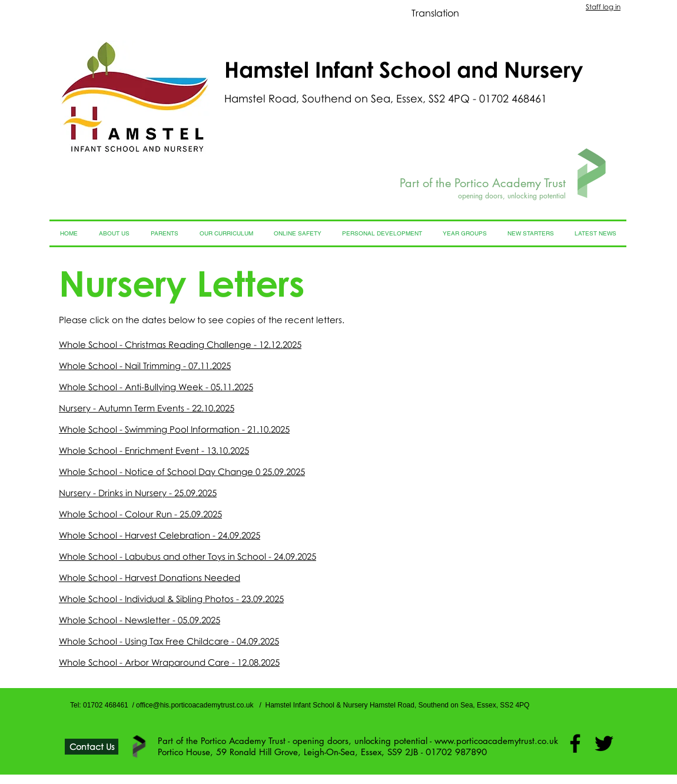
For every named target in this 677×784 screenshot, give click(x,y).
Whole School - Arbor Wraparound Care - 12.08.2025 (169, 662)
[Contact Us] (92, 747)
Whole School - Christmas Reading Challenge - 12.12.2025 (180, 344)
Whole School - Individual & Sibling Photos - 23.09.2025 (171, 599)
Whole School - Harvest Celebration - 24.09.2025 (160, 535)
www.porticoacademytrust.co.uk (496, 741)
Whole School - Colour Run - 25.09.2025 (140, 514)
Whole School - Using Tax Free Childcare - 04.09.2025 (169, 641)
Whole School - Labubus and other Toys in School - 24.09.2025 (187, 556)
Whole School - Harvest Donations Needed (150, 577)
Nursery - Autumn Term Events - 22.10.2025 (147, 408)
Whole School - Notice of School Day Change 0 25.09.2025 (182, 471)
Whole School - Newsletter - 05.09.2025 (140, 620)
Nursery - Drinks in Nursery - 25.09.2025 (138, 493)
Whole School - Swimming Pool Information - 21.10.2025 (174, 429)
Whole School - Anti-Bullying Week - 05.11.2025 (156, 387)
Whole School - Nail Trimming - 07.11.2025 (145, 366)
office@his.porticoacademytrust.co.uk (195, 705)
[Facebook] (575, 743)
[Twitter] (604, 743)
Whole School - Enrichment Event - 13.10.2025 (154, 450)
